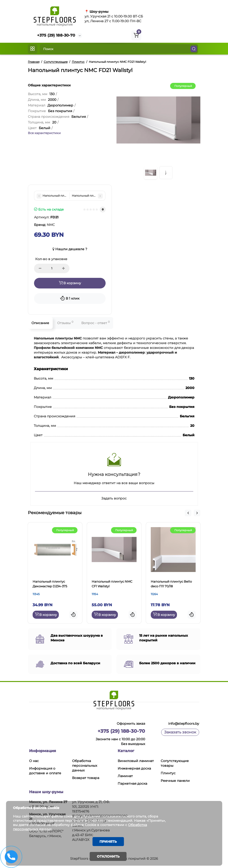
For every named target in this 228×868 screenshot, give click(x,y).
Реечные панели (175, 781)
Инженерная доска (134, 768)
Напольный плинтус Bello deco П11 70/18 (171, 584)
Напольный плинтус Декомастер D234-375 (50, 584)
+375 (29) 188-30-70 (56, 35)
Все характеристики (44, 133)
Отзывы (65, 323)
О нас (34, 761)
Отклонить (108, 856)
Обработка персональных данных (85, 766)
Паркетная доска (132, 783)
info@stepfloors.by (184, 724)
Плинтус (168, 773)
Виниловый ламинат (136, 761)
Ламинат (125, 776)
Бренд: (44, 225)
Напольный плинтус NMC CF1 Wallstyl (112, 584)
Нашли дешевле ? (70, 249)
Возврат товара (86, 778)
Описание (40, 323)
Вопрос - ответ (95, 323)
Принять (108, 842)
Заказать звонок (180, 732)
